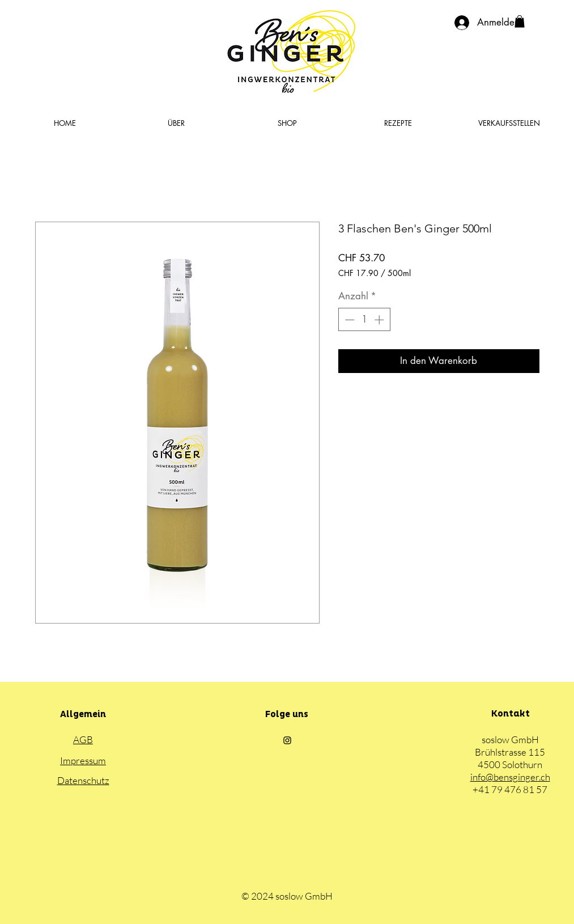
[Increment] (380, 320)
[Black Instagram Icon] (287, 740)
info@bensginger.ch (510, 777)
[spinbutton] (364, 320)
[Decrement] (348, 320)
